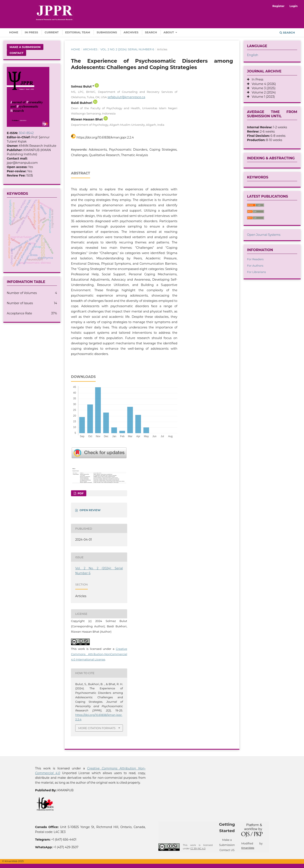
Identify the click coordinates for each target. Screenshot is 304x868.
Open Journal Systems (264, 235)
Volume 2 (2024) (263, 92)
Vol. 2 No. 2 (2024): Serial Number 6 (127, 49)
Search (151, 32)
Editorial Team (78, 32)
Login (294, 6)
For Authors (255, 266)
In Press (31, 32)
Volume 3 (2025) (262, 88)
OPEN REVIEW (90, 510)
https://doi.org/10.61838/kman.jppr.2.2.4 (105, 137)
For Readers (255, 259)
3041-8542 (26, 133)
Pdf (80, 493)
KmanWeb (248, 848)
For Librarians (256, 272)
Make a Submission (25, 47)
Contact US (227, 850)
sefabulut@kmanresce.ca (126, 97)
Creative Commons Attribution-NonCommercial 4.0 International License (99, 654)
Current (52, 32)
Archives (131, 32)
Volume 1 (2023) (262, 97)
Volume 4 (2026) (263, 84)
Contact (16, 53)
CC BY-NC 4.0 (198, 849)
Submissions (107, 32)
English (253, 55)
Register (278, 6)
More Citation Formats (97, 728)
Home (14, 32)
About (169, 32)
